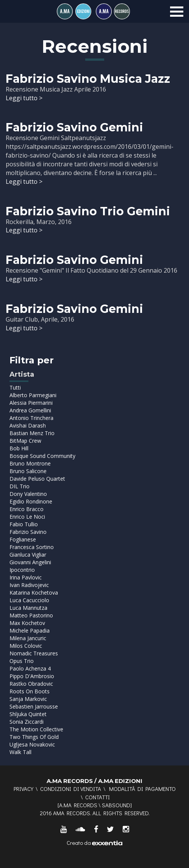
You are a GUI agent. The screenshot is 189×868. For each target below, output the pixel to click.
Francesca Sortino (32, 547)
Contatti (98, 797)
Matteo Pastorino (31, 615)
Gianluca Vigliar (28, 555)
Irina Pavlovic (26, 577)
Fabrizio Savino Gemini (74, 127)
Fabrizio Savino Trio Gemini (88, 211)
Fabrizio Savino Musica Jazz (88, 79)
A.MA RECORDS (78, 805)
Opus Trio (22, 661)
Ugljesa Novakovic (32, 744)
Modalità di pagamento (142, 789)
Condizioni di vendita (71, 789)
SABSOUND (116, 805)
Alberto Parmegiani (33, 395)
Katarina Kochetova (34, 593)
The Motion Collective (36, 729)
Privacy (23, 789)
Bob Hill (19, 448)
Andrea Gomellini (30, 410)
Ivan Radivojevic (29, 585)
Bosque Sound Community (42, 456)
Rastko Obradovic (31, 684)
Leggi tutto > (24, 98)
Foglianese (23, 539)
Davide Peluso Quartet (37, 479)
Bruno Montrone (30, 463)
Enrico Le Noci (27, 517)
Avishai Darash (28, 425)
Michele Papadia (30, 630)
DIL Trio (20, 486)
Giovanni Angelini (30, 562)
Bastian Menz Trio (32, 433)
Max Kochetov (27, 623)
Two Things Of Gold (34, 737)
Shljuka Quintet (28, 714)
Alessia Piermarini (31, 403)
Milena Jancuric (28, 638)
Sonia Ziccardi (27, 722)
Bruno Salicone (28, 471)
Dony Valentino (28, 494)
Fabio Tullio (24, 524)
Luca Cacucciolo (29, 600)
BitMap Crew (25, 441)
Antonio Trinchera (31, 418)
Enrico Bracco (27, 509)
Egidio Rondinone (31, 501)
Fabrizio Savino (28, 532)
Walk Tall (20, 752)
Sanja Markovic (28, 699)
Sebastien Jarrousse (34, 706)
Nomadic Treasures (34, 653)
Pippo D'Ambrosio (32, 676)
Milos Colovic (26, 646)
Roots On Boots (30, 691)
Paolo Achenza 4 (30, 668)
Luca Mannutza (28, 608)
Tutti (15, 387)
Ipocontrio (22, 570)
